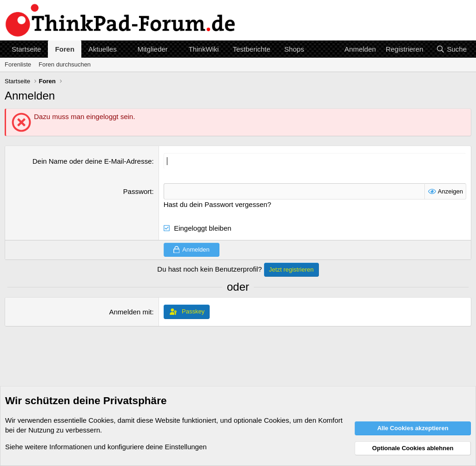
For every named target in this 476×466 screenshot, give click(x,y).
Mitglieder (153, 49)
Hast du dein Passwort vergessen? (218, 204)
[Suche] (451, 49)
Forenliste (18, 64)
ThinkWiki (204, 49)
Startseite (26, 49)
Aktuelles (102, 49)
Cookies (101, 420)
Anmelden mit (131, 312)
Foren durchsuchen (65, 64)
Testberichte (252, 49)
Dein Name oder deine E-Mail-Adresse (92, 161)
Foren (65, 49)
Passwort (138, 191)
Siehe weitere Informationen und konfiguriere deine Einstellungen (106, 447)
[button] (124, 49)
